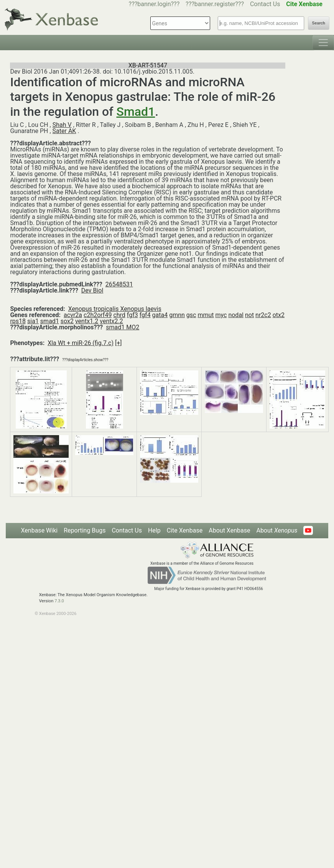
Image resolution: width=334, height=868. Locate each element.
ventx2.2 (111, 321)
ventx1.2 (87, 321)
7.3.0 (59, 601)
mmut (206, 315)
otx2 (279, 315)
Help (154, 530)
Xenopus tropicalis (94, 309)
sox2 (67, 321)
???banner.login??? (154, 4)
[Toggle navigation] (323, 43)
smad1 (50, 321)
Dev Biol (92, 290)
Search (319, 23)
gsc (191, 315)
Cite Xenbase (185, 530)
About (277, 530)
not (249, 315)
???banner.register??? (215, 4)
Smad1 (136, 112)
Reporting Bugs (85, 530)
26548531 (119, 284)
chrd (119, 315)
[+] (118, 343)
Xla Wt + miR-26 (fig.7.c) (81, 343)
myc (221, 315)
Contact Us (265, 4)
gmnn (177, 315)
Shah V (62, 125)
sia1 (33, 321)
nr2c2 (263, 315)
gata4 (160, 315)
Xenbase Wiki (39, 530)
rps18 (18, 321)
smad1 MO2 (123, 327)
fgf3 (132, 315)
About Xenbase (229, 530)
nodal (236, 315)
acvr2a (73, 315)
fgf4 (145, 315)
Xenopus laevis (141, 309)
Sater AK (64, 131)
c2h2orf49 (98, 315)
